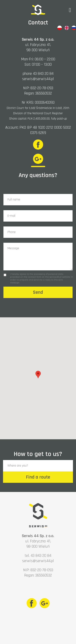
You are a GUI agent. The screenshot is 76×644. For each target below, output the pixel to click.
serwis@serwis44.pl (38, 79)
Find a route (38, 477)
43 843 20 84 (43, 74)
